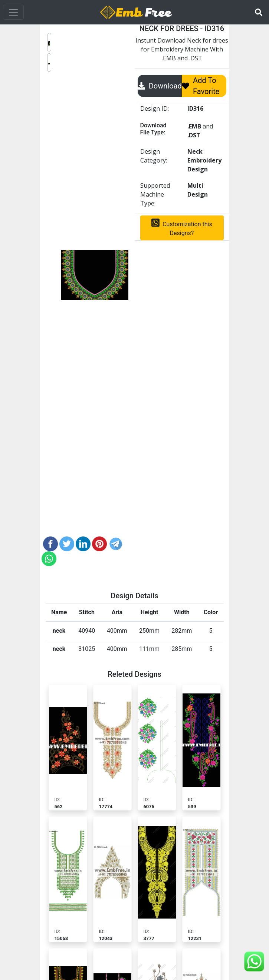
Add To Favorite (201, 86)
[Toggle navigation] (13, 12)
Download (160, 86)
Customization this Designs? (182, 227)
